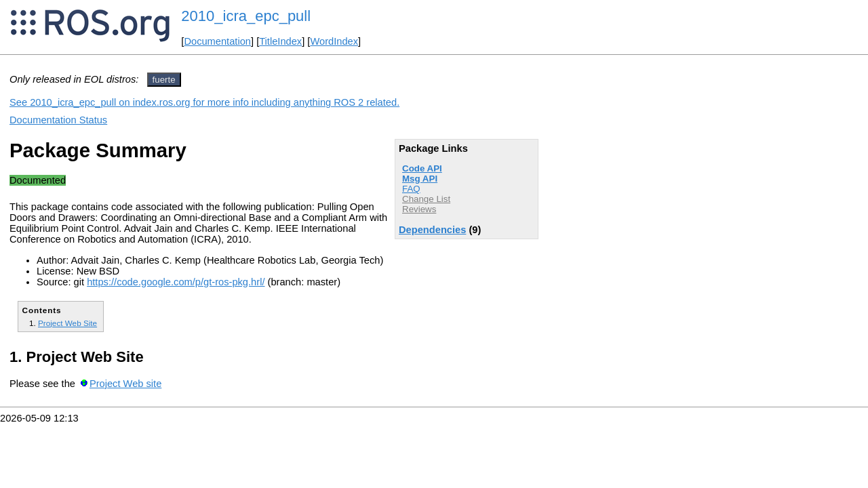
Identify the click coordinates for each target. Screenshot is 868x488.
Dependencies (432, 230)
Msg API (420, 179)
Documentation (217, 41)
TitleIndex (280, 41)
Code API (422, 168)
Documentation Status (58, 120)
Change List (426, 199)
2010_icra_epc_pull (246, 16)
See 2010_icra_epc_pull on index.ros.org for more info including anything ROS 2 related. (204, 102)
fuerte (164, 80)
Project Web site (125, 384)
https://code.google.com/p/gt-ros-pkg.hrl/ (176, 282)
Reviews (419, 209)
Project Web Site (67, 323)
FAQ (411, 189)
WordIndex (334, 41)
